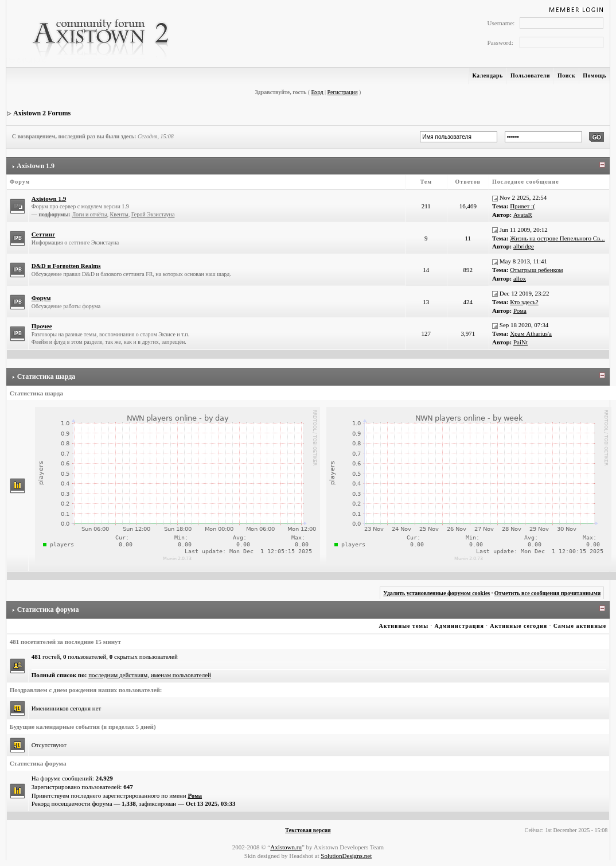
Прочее (42, 326)
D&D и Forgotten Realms (66, 266)
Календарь (487, 75)
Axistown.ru (286, 847)
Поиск (566, 75)
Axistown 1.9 (36, 166)
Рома (520, 310)
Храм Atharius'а (531, 333)
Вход (317, 92)
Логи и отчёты (89, 214)
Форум (41, 298)
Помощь (594, 75)
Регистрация (343, 92)
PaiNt (521, 342)
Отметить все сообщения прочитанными (548, 593)
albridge (524, 246)
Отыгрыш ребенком (536, 270)
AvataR (523, 215)
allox (520, 278)
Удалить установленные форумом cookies (436, 593)
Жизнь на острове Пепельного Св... (557, 238)
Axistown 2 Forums (42, 113)
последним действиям (118, 675)
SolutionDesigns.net (346, 856)
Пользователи (530, 75)
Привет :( (523, 206)
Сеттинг (43, 234)
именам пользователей (181, 675)
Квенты (119, 214)
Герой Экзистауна (153, 214)
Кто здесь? (524, 302)
